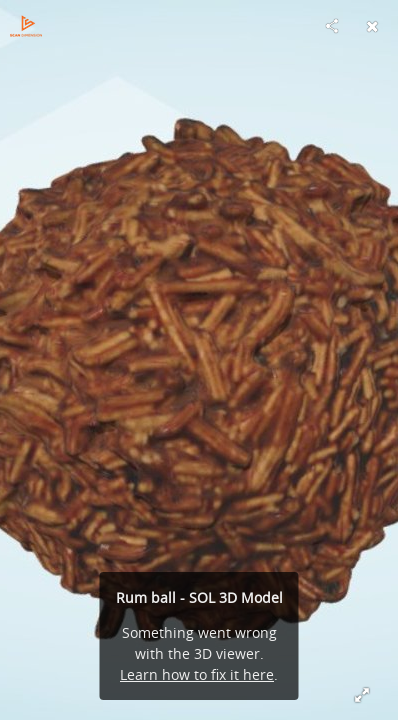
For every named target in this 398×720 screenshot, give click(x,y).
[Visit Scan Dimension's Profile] (26, 26)
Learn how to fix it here (197, 674)
